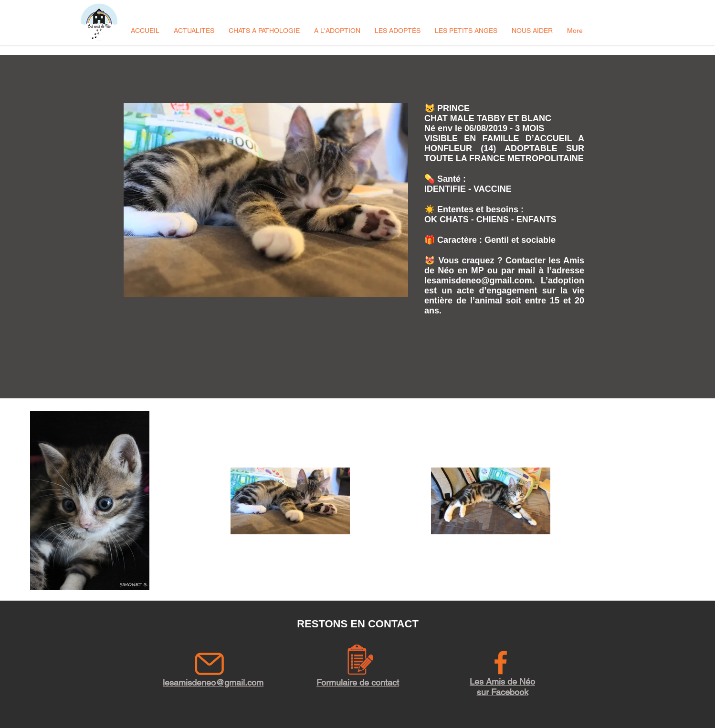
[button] (194, 31)
